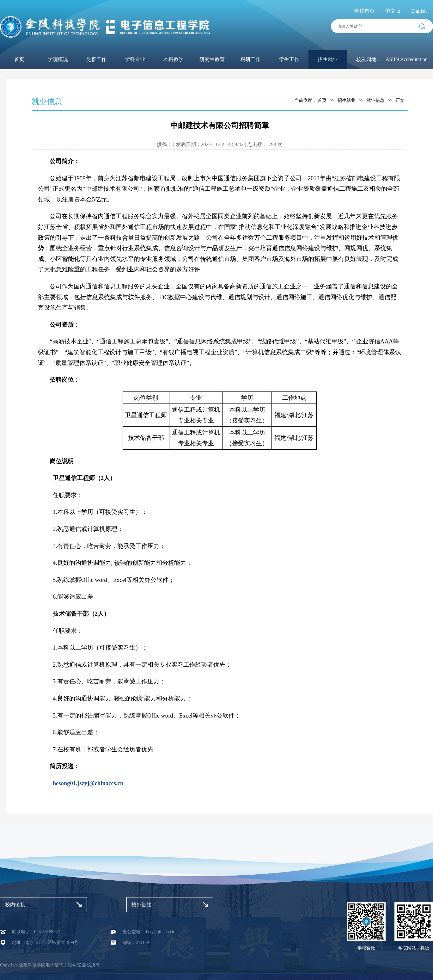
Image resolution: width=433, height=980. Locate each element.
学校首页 (364, 11)
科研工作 (251, 59)
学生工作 (289, 59)
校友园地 (366, 59)
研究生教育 (212, 59)
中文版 (393, 11)
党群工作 (96, 59)
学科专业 (135, 59)
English (419, 11)
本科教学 (174, 59)
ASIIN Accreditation (407, 59)
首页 (19, 59)
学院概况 (58, 59)
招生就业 (328, 59)
